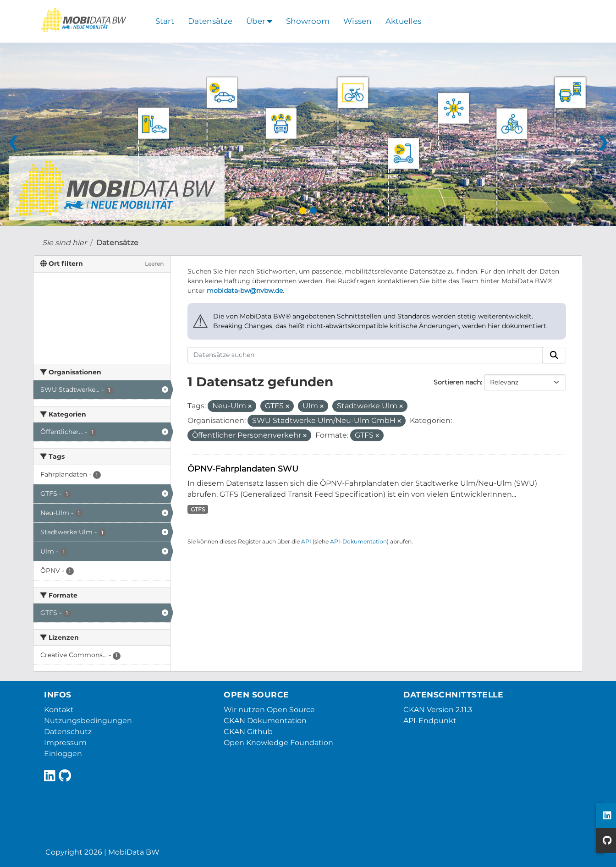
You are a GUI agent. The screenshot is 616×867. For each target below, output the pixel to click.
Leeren (154, 264)
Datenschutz (68, 732)
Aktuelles (403, 21)
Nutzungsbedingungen (88, 721)
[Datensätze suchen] (365, 355)
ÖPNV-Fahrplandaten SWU (243, 469)
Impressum (65, 743)
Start (165, 21)
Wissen (357, 21)
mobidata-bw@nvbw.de (245, 291)
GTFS (198, 509)
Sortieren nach (457, 382)
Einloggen (63, 754)
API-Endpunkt (430, 721)
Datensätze (210, 21)
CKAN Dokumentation (265, 721)
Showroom (308, 21)
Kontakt (59, 710)
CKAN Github (248, 732)
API (306, 541)
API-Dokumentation (358, 541)
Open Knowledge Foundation (278, 743)
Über (259, 21)
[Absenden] (554, 355)
